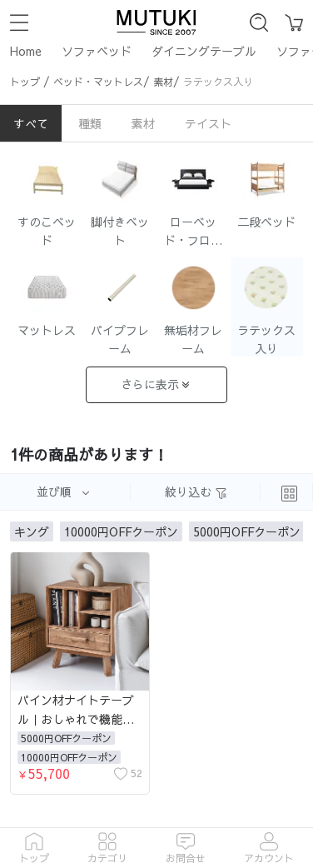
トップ (25, 82)
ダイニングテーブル (204, 51)
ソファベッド (97, 51)
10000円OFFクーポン (69, 757)
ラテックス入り (218, 82)
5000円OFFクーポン (66, 738)
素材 (163, 82)
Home (26, 51)
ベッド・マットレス (98, 82)
